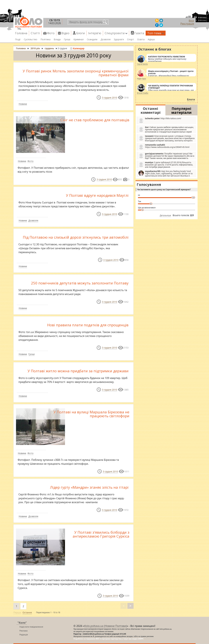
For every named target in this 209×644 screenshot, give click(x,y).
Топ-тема (156, 33)
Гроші (67, 39)
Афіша (151, 39)
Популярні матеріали (181, 110)
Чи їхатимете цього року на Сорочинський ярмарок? (164, 189)
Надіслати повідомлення (31, 627)
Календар (77, 48)
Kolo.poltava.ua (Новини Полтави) (105, 626)
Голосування (149, 184)
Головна (21, 33)
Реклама (24, 631)
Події (18, 39)
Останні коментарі (151, 110)
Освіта (141, 39)
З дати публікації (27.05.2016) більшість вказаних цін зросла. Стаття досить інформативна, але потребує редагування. (166, 165)
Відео (65, 33)
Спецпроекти (116, 33)
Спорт (130, 39)
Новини (23, 104)
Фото (51, 33)
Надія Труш (141, 79)
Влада (57, 39)
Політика (45, 39)
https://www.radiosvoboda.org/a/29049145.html (164, 147)
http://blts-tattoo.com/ (160, 120)
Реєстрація (187, 24)
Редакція (24, 635)
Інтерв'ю (95, 33)
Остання (27, 612)
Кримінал (79, 39)
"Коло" (22, 623)
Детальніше (165, 215)
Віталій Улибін (143, 93)
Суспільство (31, 39)
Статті (35, 33)
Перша (17, 612)
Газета (139, 33)
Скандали (92, 39)
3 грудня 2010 (109, 98)
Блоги (80, 33)
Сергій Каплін (142, 64)
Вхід (191, 21)
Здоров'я (119, 39)
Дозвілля (106, 39)
